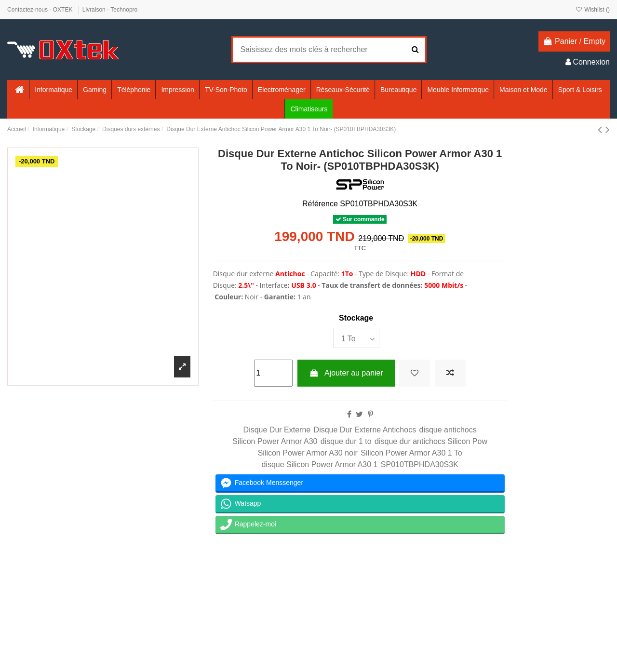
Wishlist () (593, 10)
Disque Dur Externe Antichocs (365, 430)
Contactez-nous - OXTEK (41, 10)
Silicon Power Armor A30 (275, 441)
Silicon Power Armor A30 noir (308, 453)
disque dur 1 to (346, 441)
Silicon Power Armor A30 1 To (411, 453)
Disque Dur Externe (277, 430)
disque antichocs (448, 430)
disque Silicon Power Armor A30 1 (319, 464)
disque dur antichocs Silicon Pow (431, 441)
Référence (320, 204)
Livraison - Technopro (110, 10)
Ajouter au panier (346, 373)
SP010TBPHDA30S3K (420, 464)
